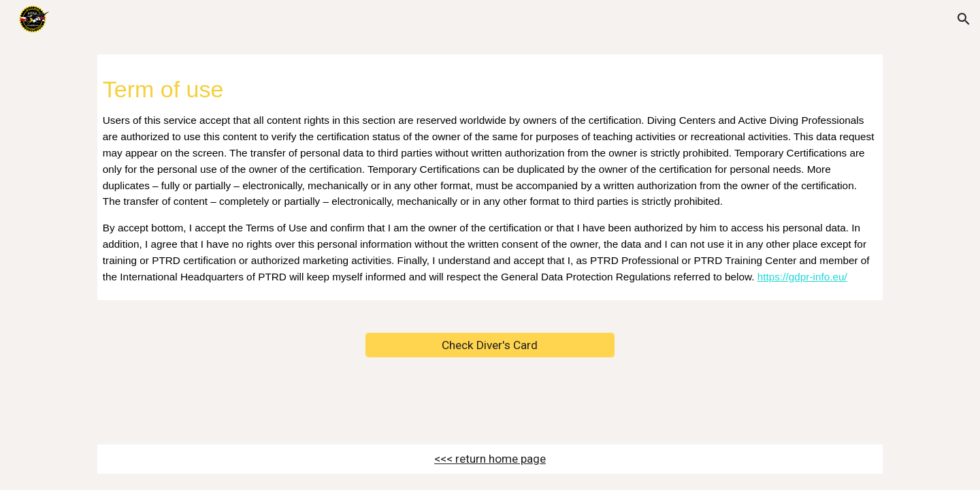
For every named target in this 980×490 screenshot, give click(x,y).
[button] (964, 19)
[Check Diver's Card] (490, 345)
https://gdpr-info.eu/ (802, 277)
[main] (490, 177)
